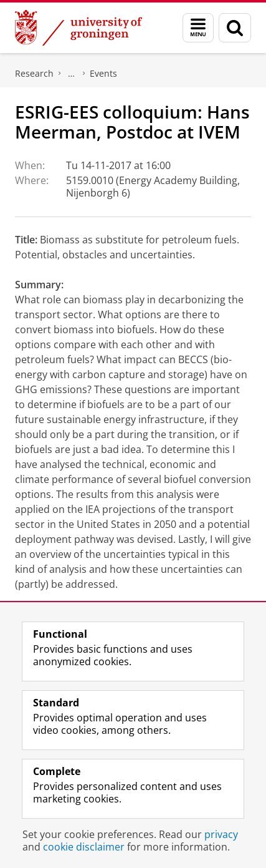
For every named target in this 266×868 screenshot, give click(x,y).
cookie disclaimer (84, 847)
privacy (221, 834)
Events (103, 73)
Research (34, 73)
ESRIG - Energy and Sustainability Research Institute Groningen (72, 74)
